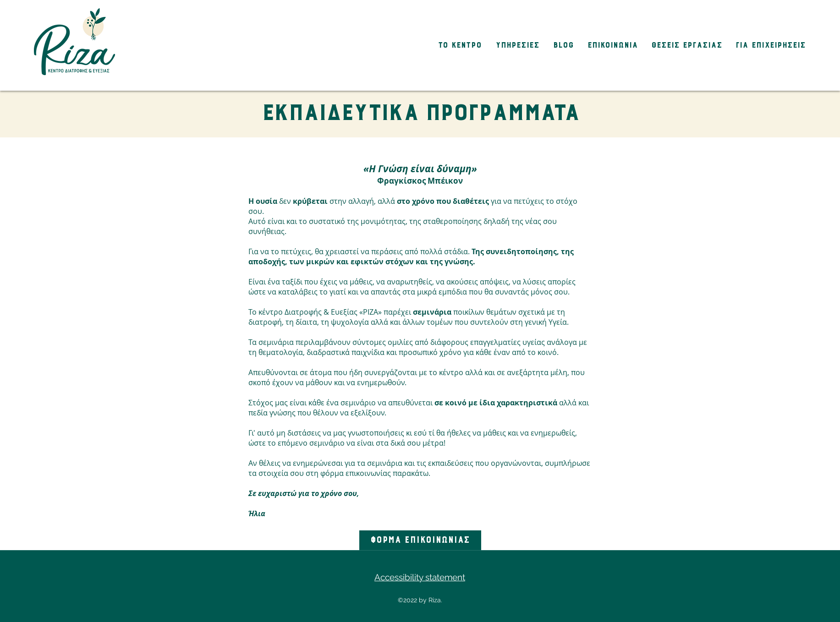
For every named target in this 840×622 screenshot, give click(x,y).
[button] (458, 45)
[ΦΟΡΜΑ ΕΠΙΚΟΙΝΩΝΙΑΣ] (420, 540)
